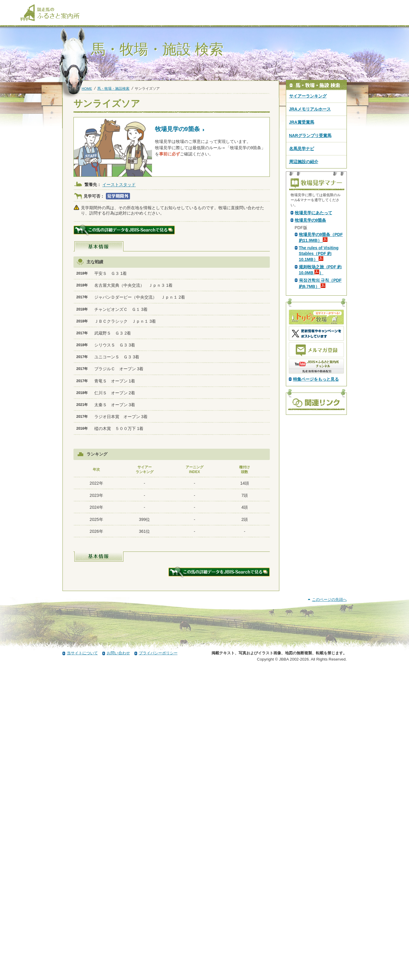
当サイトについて (82, 963)
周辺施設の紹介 (304, 162)
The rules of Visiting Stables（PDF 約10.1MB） (319, 358)
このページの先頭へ (329, 909)
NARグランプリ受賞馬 (310, 136)
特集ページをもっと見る (316, 484)
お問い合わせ (118, 963)
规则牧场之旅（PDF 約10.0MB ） (320, 374)
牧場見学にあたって (314, 317)
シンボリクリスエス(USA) (141, 249)
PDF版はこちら (311, 263)
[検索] (385, 5)
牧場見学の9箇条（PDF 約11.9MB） (321, 342)
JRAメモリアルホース (310, 109)
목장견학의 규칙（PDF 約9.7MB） (320, 388)
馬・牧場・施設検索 (113, 88)
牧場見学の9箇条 (311, 325)
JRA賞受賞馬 (302, 122)
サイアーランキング (308, 96)
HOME (87, 88)
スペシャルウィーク (136, 259)
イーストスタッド (119, 185)
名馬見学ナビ (302, 149)
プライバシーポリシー (158, 963)
